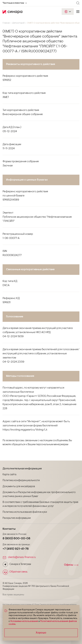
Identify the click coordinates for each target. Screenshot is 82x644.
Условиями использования (24, 621)
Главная (6, 23)
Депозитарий (18, 23)
